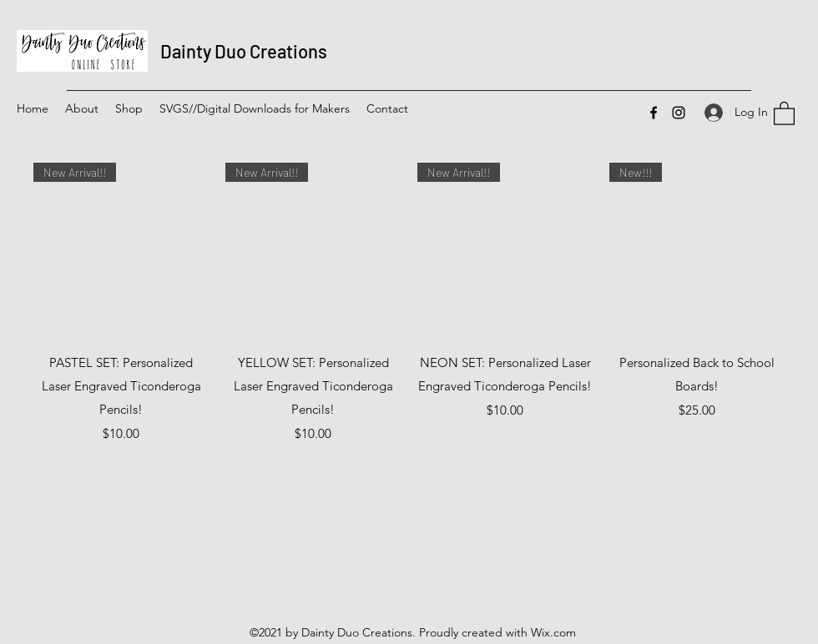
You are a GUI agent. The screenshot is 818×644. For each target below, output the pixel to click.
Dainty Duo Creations (244, 51)
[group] (409, 303)
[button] (129, 108)
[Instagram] (679, 113)
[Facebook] (654, 113)
